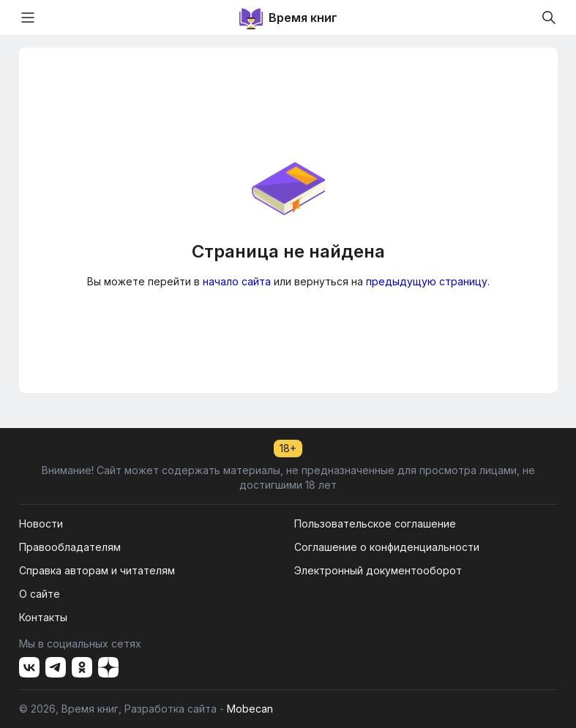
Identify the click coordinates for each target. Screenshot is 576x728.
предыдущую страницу (427, 281)
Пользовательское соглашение (375, 524)
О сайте (40, 594)
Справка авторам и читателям (97, 570)
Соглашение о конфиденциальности (387, 547)
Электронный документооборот (378, 570)
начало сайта (237, 281)
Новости (41, 524)
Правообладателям (70, 547)
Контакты (43, 617)
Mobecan (250, 709)
